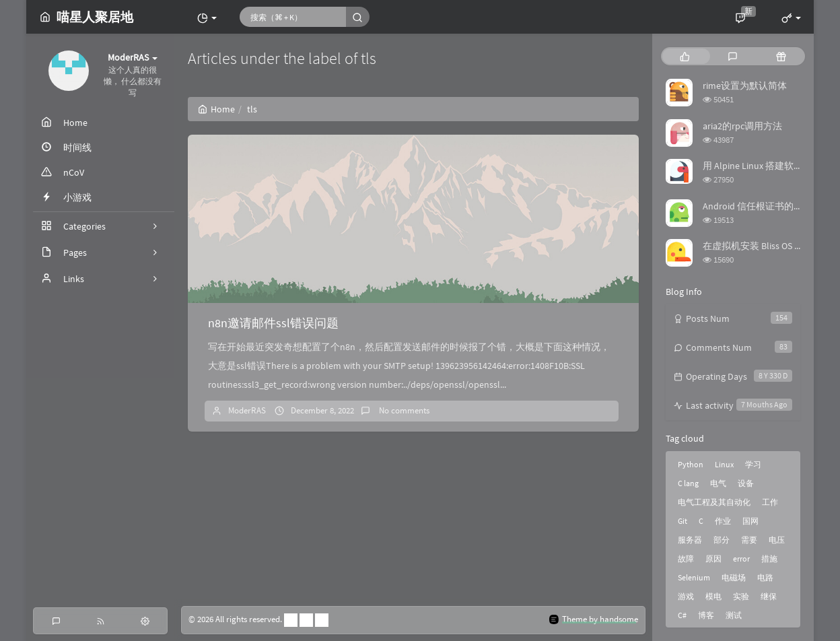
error (741, 559)
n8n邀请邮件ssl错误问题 (273, 323)
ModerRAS (247, 410)
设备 (746, 483)
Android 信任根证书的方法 (758, 206)
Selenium (694, 577)
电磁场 (734, 577)
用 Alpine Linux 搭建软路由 (758, 166)
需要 (749, 540)
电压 (777, 540)
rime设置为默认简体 (745, 86)
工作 (770, 502)
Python (691, 464)
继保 (769, 596)
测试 (734, 615)
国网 (750, 521)
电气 (718, 483)
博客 (706, 615)
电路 (765, 577)
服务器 (690, 540)
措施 (769, 559)
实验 (741, 596)
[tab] (685, 56)
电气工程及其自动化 (714, 502)
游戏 (686, 596)
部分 (722, 540)
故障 (686, 559)
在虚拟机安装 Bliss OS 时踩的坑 (767, 246)
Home (216, 109)
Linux (724, 464)
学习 (753, 464)
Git (682, 521)
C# (682, 615)
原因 (713, 559)
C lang (688, 483)
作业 (723, 521)
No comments (403, 410)
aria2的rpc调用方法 (742, 126)
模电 (713, 596)
